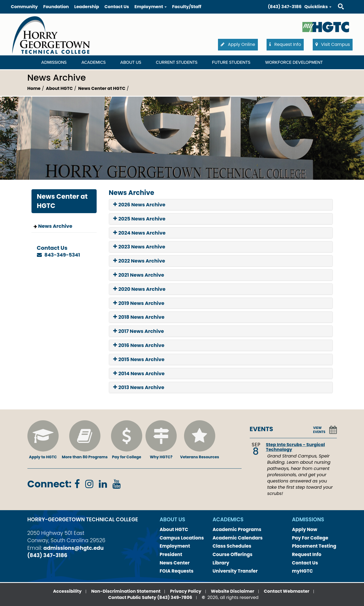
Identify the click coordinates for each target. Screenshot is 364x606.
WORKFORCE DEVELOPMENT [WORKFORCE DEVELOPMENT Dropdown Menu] (294, 62)
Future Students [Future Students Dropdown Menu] (231, 62)
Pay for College (127, 440)
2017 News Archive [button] (139, 331)
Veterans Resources (200, 440)
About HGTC (59, 88)
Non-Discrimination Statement (126, 591)
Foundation (56, 7)
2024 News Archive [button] (139, 233)
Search (336, 1)
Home (34, 88)
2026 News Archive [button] (139, 205)
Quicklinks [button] (318, 7)
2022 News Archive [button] (139, 261)
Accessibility (67, 591)
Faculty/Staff (187, 7)
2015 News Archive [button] (139, 359)
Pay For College (310, 538)
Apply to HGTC (43, 440)
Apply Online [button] (238, 44)
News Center (175, 563)
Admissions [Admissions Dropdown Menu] (54, 62)
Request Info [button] (285, 44)
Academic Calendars (238, 538)
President (171, 554)
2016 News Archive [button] (139, 345)
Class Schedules (232, 546)
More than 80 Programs (85, 440)
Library (221, 563)
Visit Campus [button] (333, 44)
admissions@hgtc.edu (74, 548)
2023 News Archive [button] (139, 247)
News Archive (55, 226)
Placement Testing (314, 546)
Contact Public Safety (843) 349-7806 (150, 597)
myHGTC (303, 571)
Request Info (307, 554)
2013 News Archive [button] (139, 387)
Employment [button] (151, 7)
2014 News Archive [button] (139, 374)
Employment (175, 546)
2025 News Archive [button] (139, 219)
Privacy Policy (186, 591)
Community (24, 7)
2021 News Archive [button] (139, 275)
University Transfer (235, 571)
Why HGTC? (161, 440)
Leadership (87, 7)
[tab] (221, 205)
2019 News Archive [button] (139, 303)
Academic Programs (237, 529)
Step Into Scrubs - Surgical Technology (295, 447)
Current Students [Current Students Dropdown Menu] (177, 62)
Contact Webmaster (287, 591)
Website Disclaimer (233, 591)
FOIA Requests (177, 571)
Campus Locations (182, 538)
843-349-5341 (62, 255)
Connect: (50, 484)
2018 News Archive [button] (139, 317)
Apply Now (305, 529)
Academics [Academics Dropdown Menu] (94, 62)
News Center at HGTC (102, 88)
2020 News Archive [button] (139, 289)
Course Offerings (232, 554)
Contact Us (117, 7)
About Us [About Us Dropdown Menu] (131, 62)
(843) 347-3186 (285, 7)
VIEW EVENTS (319, 430)
